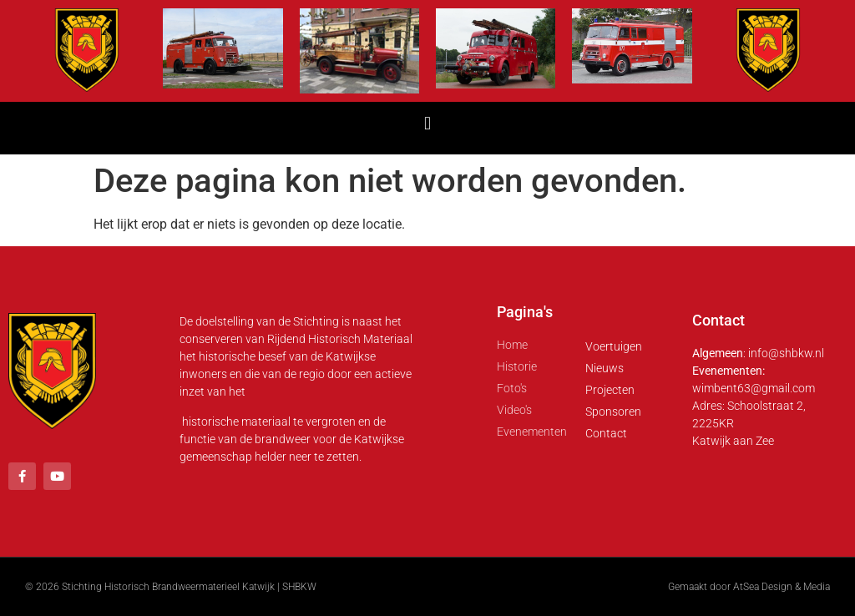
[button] (427, 124)
